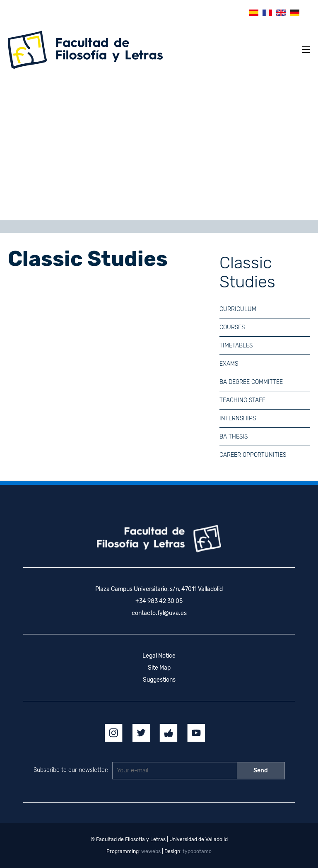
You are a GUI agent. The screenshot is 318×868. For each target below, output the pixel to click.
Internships (238, 418)
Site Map (159, 668)
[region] (159, 148)
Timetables (236, 346)
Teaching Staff (242, 400)
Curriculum (238, 309)
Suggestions (159, 680)
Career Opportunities (253, 455)
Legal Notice (159, 656)
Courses (232, 327)
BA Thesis (234, 437)
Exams (229, 364)
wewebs (151, 851)
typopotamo (197, 851)
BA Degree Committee (251, 382)
